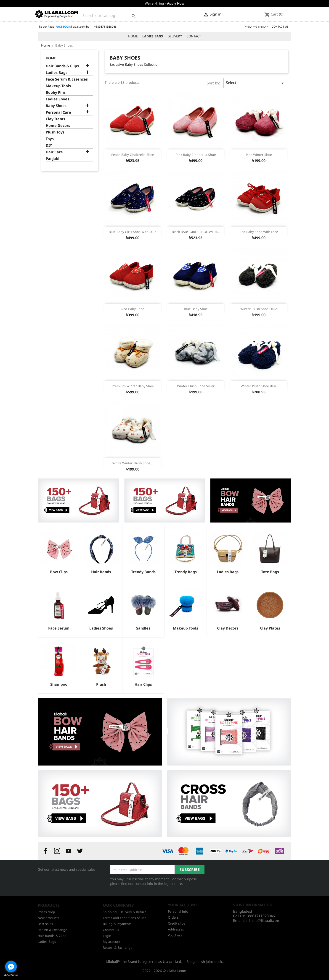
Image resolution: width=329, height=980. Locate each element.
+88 (105, 27)
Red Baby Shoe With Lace (259, 232)
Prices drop (46, 912)
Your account (183, 905)
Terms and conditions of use (125, 918)
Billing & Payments (117, 924)
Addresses (176, 929)
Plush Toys (55, 132)
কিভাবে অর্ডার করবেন (256, 27)
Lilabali (112, 962)
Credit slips (177, 923)
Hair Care (54, 152)
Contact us (111, 930)
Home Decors (58, 126)
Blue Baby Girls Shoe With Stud (133, 232)
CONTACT (194, 36)
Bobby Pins (56, 93)
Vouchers (175, 935)
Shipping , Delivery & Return (125, 912)
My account (112, 942)
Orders (173, 917)
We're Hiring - (165, 3)
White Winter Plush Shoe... (133, 463)
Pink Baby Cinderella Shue (196, 155)
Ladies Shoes (57, 99)
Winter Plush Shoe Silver (196, 386)
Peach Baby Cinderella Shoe (133, 155)
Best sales (45, 924)
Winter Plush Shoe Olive (259, 309)
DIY (49, 145)
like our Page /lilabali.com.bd (64, 27)
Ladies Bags (57, 73)
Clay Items (55, 119)
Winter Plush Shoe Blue (259, 386)
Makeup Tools (58, 86)
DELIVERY (175, 36)
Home (51, 58)
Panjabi (53, 159)
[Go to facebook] (11, 967)
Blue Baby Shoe (196, 309)
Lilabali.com (176, 971)
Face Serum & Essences (67, 79)
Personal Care (58, 112)
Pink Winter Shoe (259, 155)
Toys (50, 139)
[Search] (109, 16)
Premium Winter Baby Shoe (133, 386)
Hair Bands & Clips (62, 66)
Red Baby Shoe (133, 309)
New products (48, 918)
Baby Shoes (56, 106)
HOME (133, 36)
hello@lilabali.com (265, 920)
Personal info (178, 911)
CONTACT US (280, 27)
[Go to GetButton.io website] (11, 975)
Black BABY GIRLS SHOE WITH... (196, 232)
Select (256, 83)
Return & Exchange (52, 930)
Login (107, 936)
